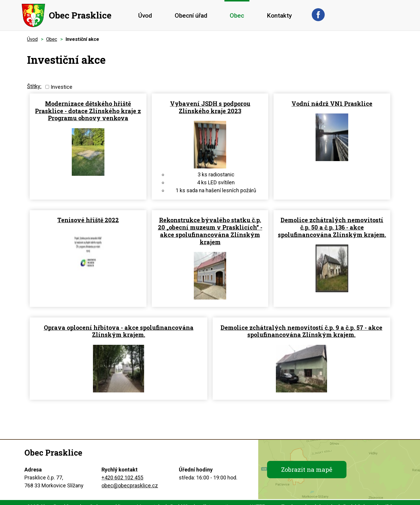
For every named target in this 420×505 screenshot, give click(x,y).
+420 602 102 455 (122, 469)
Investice (61, 87)
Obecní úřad (191, 16)
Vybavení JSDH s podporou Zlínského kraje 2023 (210, 107)
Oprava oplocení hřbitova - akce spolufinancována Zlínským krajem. (90, 321)
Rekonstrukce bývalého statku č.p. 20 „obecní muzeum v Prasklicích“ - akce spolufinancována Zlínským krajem (210, 226)
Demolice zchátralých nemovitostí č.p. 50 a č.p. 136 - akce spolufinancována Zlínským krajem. (332, 222)
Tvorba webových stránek (311, 498)
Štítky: (34, 86)
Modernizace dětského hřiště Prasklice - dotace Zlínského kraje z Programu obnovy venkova (88, 111)
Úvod (145, 16)
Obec (237, 16)
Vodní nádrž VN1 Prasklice (332, 104)
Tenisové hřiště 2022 (88, 215)
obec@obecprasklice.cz (130, 477)
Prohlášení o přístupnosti (199, 498)
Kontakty (279, 16)
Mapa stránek (152, 498)
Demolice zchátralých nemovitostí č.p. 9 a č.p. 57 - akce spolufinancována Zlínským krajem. (216, 324)
